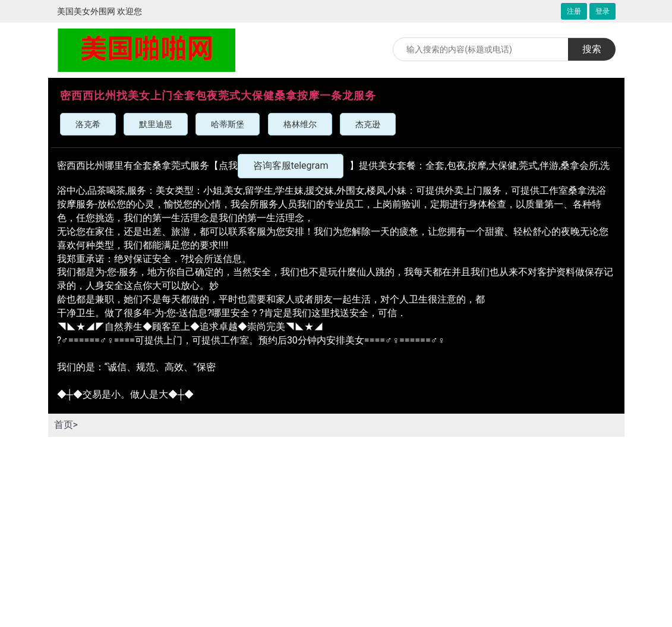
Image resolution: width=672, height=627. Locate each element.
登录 (602, 11)
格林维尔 (300, 124)
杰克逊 (368, 124)
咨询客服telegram (291, 166)
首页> (66, 425)
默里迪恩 (156, 124)
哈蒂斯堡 (228, 124)
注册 (574, 11)
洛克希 (88, 124)
